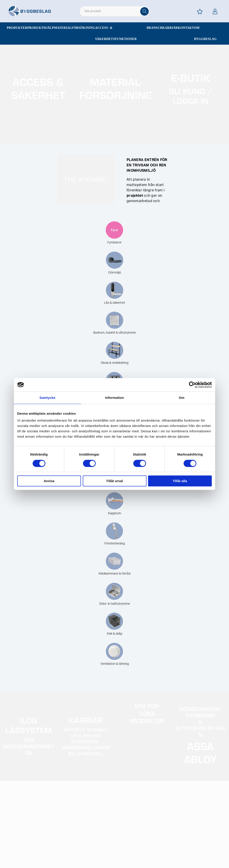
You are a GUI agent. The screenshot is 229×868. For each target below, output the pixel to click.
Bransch (154, 28)
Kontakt (186, 28)
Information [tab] (114, 398)
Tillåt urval (115, 481)
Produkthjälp (41, 28)
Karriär (170, 28)
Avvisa (49, 481)
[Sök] (144, 11)
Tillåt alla (180, 481)
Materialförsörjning (75, 28)
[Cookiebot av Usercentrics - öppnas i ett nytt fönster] (192, 385)
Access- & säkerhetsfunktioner (116, 33)
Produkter (17, 28)
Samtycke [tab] (48, 398)
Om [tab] (181, 398)
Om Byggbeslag (205, 33)
